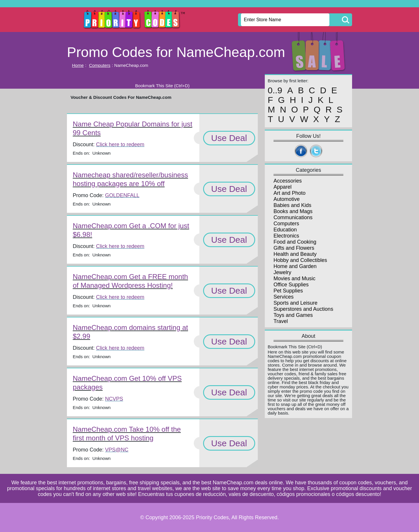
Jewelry (282, 272)
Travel (281, 321)
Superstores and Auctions (303, 309)
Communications (293, 217)
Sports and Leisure (295, 303)
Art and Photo (290, 193)
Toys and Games (293, 315)
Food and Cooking (295, 242)
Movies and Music (294, 279)
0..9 (275, 90)
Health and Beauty (295, 254)
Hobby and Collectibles (300, 260)
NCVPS (114, 399)
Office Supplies (291, 285)
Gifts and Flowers (294, 248)
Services (284, 297)
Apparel (283, 187)
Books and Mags (293, 211)
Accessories (288, 181)
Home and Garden (295, 266)
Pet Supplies (288, 291)
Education (285, 230)
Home (78, 65)
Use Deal (229, 138)
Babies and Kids (292, 205)
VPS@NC (117, 450)
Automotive (287, 199)
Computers (100, 65)
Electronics (286, 236)
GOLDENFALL (122, 195)
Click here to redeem (120, 144)
